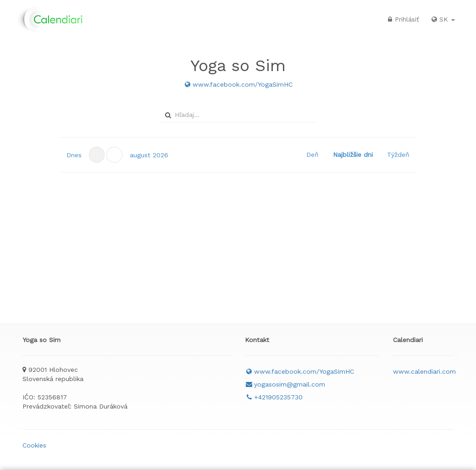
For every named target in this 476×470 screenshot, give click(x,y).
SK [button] (443, 19)
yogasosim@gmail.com (285, 384)
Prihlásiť (402, 19)
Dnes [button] (74, 155)
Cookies (34, 445)
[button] (114, 155)
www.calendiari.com (424, 371)
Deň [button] (313, 155)
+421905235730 (274, 397)
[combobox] (237, 115)
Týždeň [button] (398, 155)
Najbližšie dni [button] (353, 155)
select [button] (310, 115)
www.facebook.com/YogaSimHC (238, 84)
